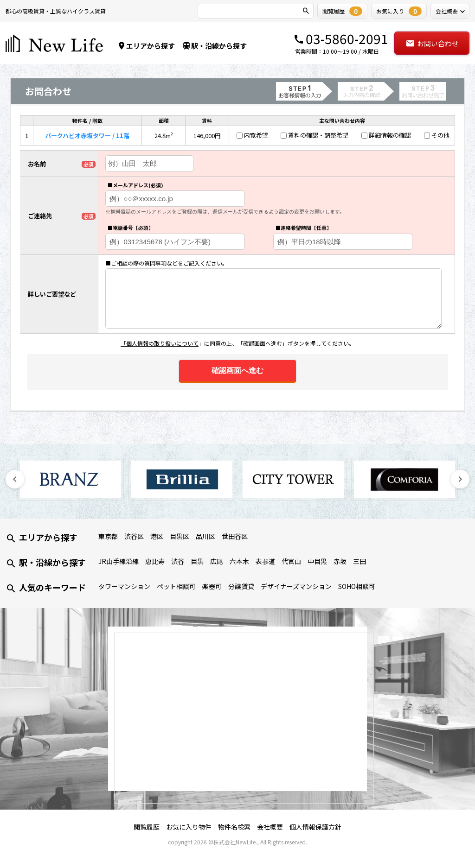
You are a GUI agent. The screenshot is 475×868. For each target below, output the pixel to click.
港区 (157, 536)
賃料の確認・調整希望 (318, 135)
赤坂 (340, 561)
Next (460, 479)
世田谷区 (235, 536)
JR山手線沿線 (119, 561)
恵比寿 (155, 561)
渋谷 (178, 561)
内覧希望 (256, 135)
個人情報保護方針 (315, 827)
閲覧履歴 (147, 827)
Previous (15, 479)
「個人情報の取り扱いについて (160, 343)
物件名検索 (234, 827)
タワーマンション (124, 586)
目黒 (197, 561)
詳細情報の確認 (390, 135)
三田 (359, 561)
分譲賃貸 (241, 586)
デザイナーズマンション (296, 586)
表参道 (265, 561)
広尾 (217, 561)
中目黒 (317, 561)
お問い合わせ (432, 43)
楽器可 (212, 586)
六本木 (239, 561)
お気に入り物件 (189, 827)
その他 (440, 135)
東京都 (108, 536)
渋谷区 (134, 536)
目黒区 (180, 536)
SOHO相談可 (357, 586)
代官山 (291, 561)
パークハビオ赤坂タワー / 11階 (87, 136)
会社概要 (270, 827)
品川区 (205, 536)
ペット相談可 (176, 586)
